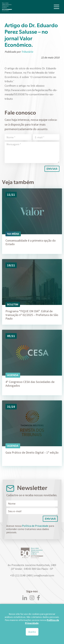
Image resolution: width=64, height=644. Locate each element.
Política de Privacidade (35, 526)
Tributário (27, 52)
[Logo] (7, 7)
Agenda (13, 375)
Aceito (32, 633)
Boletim (13, 305)
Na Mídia (13, 234)
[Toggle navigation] (56, 7)
